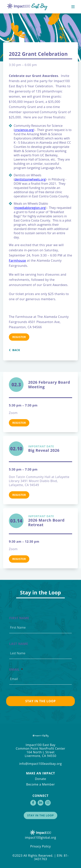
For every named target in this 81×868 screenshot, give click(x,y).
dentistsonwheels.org (30, 179)
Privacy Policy (41, 846)
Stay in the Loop (40, 815)
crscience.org (24, 130)
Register (19, 337)
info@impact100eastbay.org (41, 764)
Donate (40, 779)
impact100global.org (40, 838)
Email (16, 670)
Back (14, 350)
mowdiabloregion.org (30, 208)
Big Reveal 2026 (50, 449)
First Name (19, 618)
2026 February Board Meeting (49, 385)
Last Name (19, 644)
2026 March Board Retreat (50, 521)
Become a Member (40, 784)
